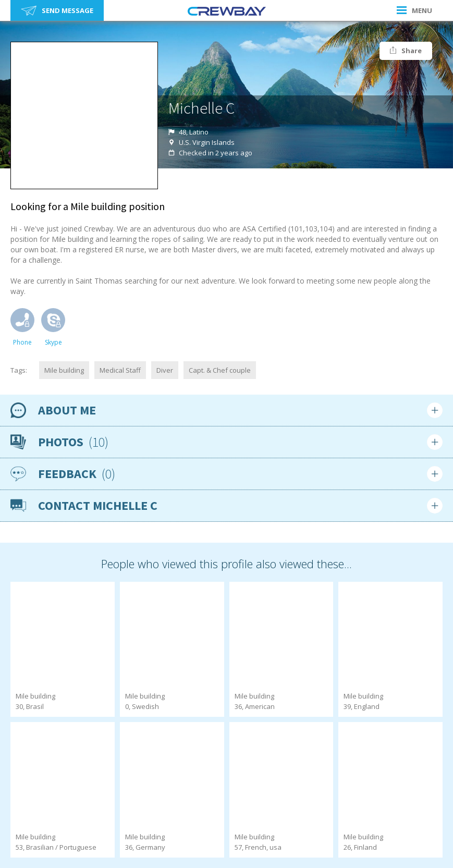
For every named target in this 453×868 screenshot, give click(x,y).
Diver (165, 370)
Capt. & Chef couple (220, 370)
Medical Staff (120, 370)
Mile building (64, 370)
